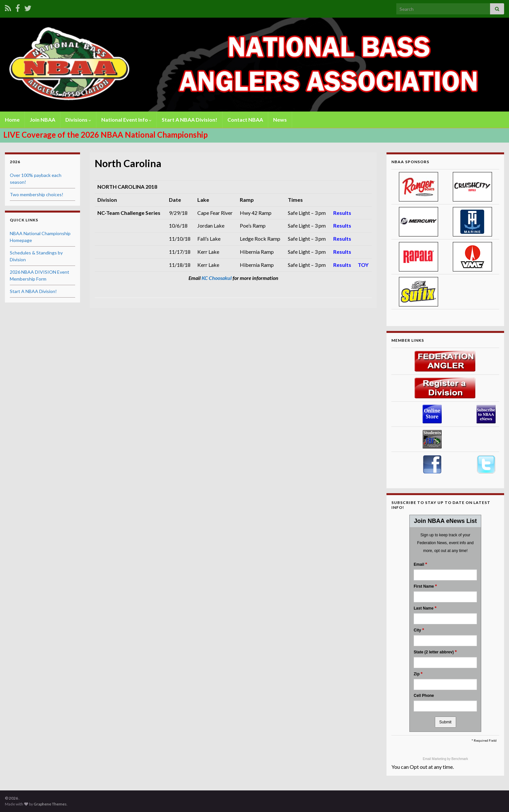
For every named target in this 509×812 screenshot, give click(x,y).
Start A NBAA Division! (189, 120)
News (280, 120)
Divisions (78, 120)
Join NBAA (42, 120)
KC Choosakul (217, 278)
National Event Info (126, 120)
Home (12, 120)
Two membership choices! (37, 194)
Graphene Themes (50, 804)
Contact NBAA (245, 120)
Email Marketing (435, 759)
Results (342, 213)
